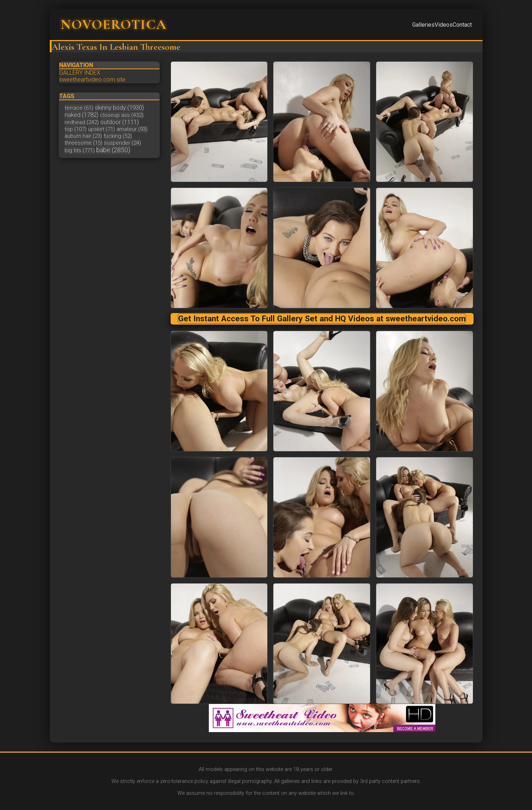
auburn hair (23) (83, 136)
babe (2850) (113, 150)
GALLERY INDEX (80, 73)
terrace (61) (79, 108)
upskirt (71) (102, 129)
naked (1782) (82, 115)
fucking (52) (118, 136)
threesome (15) (83, 143)
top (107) (76, 129)
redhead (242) (82, 122)
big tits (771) (80, 150)
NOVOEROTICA (114, 25)
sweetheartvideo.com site (92, 80)
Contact (462, 25)
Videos (444, 25)
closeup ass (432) (122, 115)
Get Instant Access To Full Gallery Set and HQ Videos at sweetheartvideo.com (322, 318)
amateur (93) (132, 129)
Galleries (423, 25)
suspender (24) (122, 143)
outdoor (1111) (120, 122)
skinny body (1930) (119, 107)
